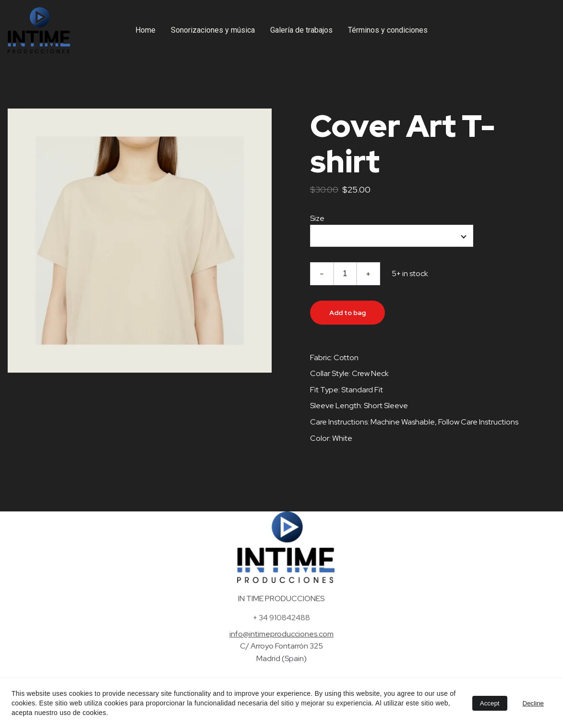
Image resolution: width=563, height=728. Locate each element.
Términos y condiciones (388, 30)
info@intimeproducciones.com (281, 636)
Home (145, 30)
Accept (490, 703)
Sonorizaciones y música (213, 30)
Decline (533, 703)
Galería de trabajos (301, 30)
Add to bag (347, 313)
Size (317, 218)
